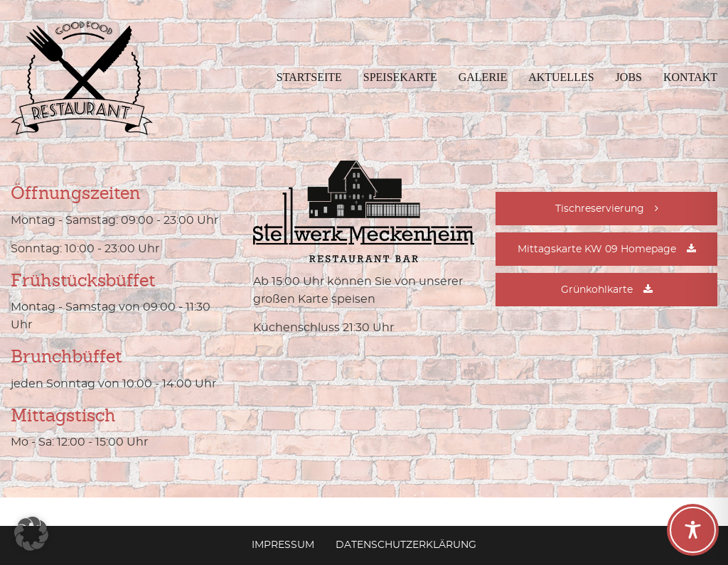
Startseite (309, 77)
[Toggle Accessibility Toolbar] (693, 530)
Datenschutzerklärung (406, 545)
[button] (31, 534)
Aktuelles (561, 77)
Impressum (283, 545)
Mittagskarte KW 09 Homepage (597, 249)
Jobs (629, 77)
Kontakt (690, 77)
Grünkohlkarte (597, 290)
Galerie (483, 77)
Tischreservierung (600, 209)
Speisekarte (400, 77)
